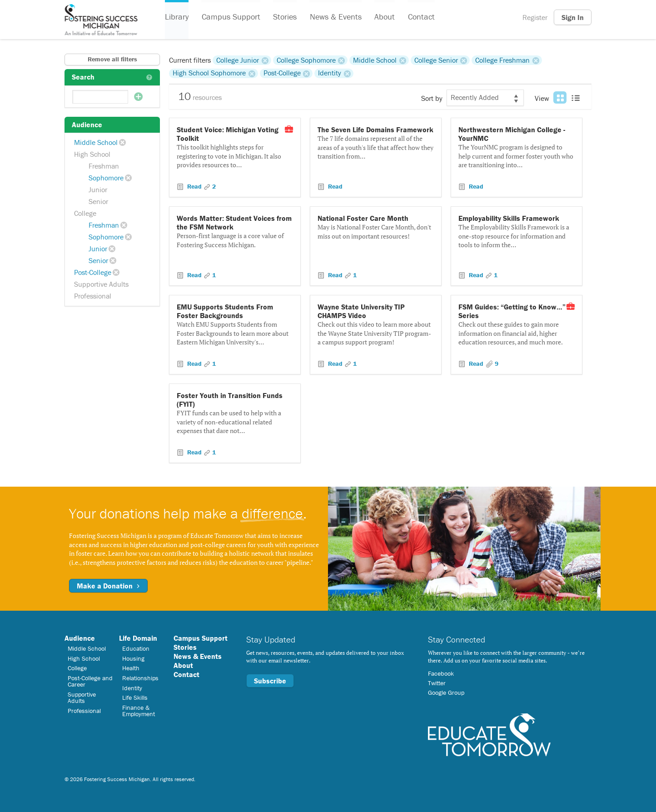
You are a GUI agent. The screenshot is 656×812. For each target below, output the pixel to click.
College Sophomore (306, 60)
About (384, 17)
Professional (93, 296)
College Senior (436, 60)
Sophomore (106, 178)
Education (136, 648)
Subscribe (270, 681)
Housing (133, 658)
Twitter (437, 683)
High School (92, 154)
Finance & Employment (139, 711)
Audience (80, 638)
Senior (98, 201)
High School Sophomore (209, 73)
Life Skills (135, 697)
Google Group (446, 692)
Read (194, 186)
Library (177, 17)
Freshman (104, 166)
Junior (98, 189)
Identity (330, 73)
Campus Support (231, 17)
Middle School (96, 142)
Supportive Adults (101, 284)
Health (131, 668)
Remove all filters (112, 59)
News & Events (335, 17)
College (85, 213)
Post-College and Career (90, 681)
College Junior (238, 60)
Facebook (441, 673)
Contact (420, 17)
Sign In (573, 17)
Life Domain (138, 638)
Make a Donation (108, 586)
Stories (284, 17)
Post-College (93, 272)
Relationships (140, 678)
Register (535, 17)
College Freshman (502, 60)
